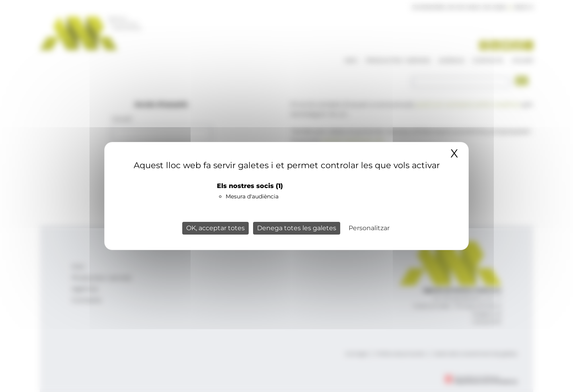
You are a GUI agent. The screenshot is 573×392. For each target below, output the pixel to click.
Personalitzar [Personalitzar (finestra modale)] (369, 228)
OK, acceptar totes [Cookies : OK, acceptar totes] (215, 228)
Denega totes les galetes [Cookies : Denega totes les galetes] (297, 228)
